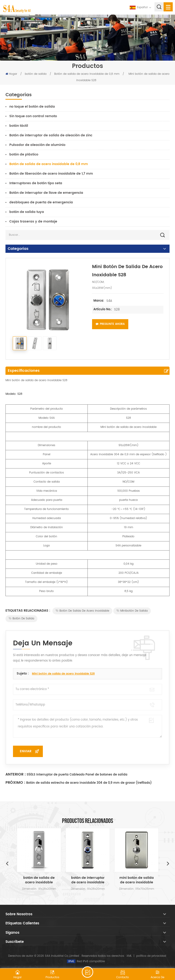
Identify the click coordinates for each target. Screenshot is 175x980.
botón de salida (36, 74)
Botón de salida (21, 619)
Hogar (11, 74)
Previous (7, 863)
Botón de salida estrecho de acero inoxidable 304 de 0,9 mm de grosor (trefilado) (89, 783)
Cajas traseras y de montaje (33, 221)
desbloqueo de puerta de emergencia (41, 202)
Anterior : (16, 774)
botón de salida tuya (27, 212)
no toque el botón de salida (32, 107)
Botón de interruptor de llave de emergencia (46, 193)
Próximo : (15, 783)
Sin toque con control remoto (33, 116)
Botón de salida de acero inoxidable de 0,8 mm (87, 74)
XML (129, 956)
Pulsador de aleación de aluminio (37, 145)
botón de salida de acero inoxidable (39, 880)
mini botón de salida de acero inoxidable (137, 880)
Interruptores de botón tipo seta (36, 183)
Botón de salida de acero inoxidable (82, 611)
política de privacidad (151, 956)
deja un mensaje (87, 972)
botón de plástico (24, 154)
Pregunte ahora (110, 324)
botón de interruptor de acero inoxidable (88, 880)
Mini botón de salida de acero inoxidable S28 (63, 674)
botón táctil (19, 126)
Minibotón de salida (132, 611)
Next (168, 863)
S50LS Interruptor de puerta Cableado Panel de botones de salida (77, 775)
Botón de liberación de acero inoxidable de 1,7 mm (51, 174)
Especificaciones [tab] (24, 371)
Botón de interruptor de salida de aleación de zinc (51, 135)
